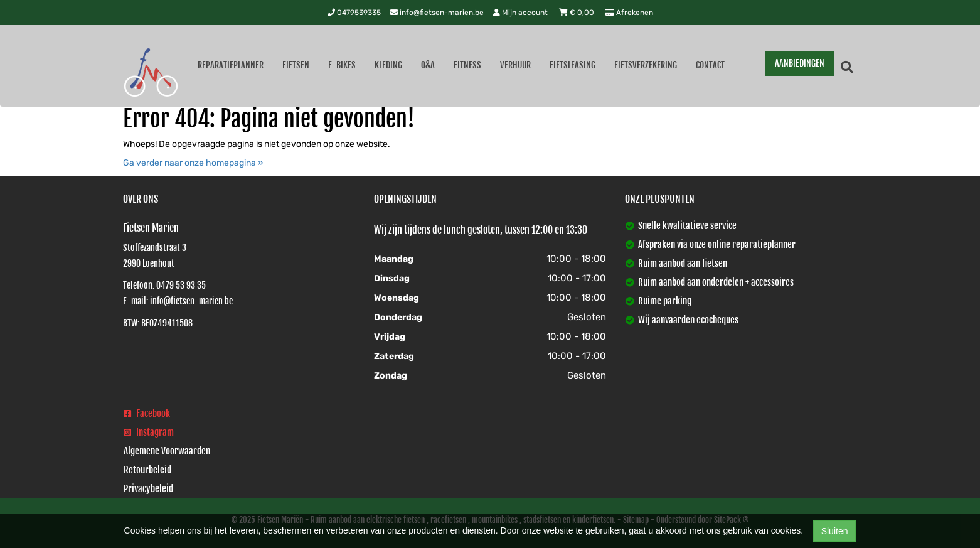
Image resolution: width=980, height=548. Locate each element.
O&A (428, 65)
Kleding (388, 65)
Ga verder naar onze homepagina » (193, 163)
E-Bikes (342, 65)
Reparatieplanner (231, 65)
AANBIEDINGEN (800, 63)
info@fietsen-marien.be (437, 13)
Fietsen (296, 65)
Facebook (147, 413)
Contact (710, 65)
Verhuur (515, 65)
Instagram (149, 432)
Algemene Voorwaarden (167, 451)
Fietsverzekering (646, 65)
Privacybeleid (148, 489)
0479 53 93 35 (181, 285)
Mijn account (521, 13)
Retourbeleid (147, 470)
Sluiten (835, 531)
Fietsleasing (573, 65)
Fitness (467, 65)
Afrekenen (629, 13)
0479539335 (354, 13)
